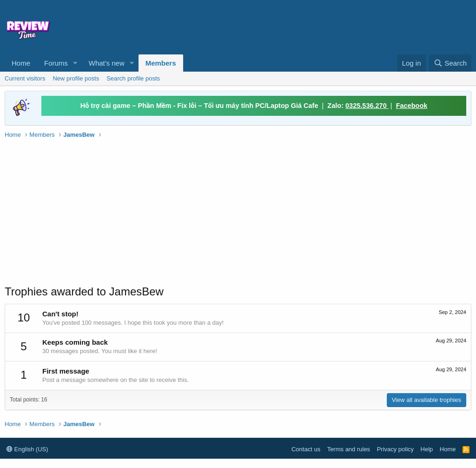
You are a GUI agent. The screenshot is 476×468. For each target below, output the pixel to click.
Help (427, 449)
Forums (56, 63)
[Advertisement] (272, 26)
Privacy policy (395, 449)
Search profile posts (133, 78)
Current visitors (25, 78)
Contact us (306, 449)
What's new (107, 63)
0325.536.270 (367, 106)
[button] (75, 63)
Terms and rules (349, 449)
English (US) (27, 449)
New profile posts (76, 78)
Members (161, 63)
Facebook (412, 106)
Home (21, 63)
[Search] (450, 63)
